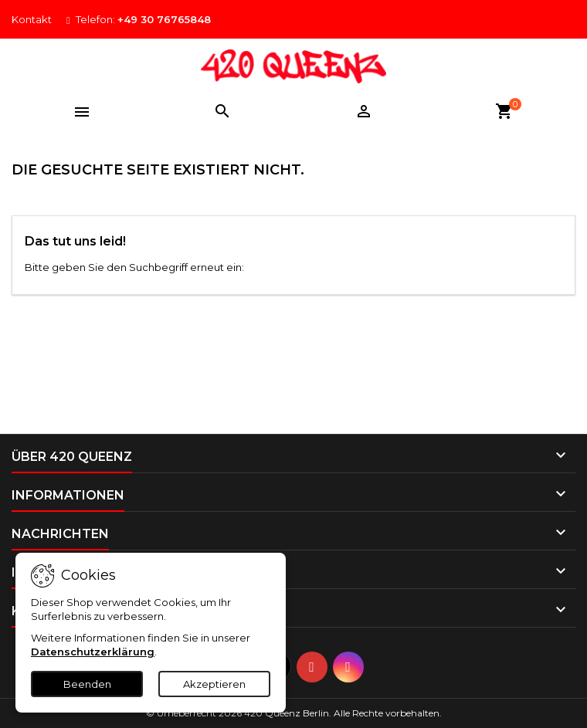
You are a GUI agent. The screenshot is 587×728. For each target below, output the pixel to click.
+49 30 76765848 (164, 19)
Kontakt (32, 19)
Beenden (87, 684)
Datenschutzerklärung (93, 652)
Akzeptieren (214, 684)
